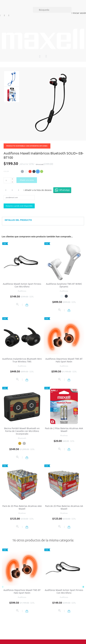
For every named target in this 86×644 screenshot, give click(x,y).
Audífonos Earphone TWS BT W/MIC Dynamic (64, 285)
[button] (83, 587)
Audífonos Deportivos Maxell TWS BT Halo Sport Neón (64, 360)
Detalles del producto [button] (18, 220)
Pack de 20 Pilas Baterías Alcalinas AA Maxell (64, 507)
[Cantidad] (7, 180)
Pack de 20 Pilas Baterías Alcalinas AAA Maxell (22, 507)
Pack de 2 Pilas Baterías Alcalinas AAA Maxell (64, 430)
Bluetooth (22, 438)
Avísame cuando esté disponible (19, 206)
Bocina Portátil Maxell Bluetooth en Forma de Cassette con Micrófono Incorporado (22, 431)
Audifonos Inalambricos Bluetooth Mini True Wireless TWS (22, 360)
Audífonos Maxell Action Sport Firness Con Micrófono (22, 285)
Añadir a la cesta (27, 180)
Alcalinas (64, 435)
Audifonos (22, 291)
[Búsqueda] (52, 10)
